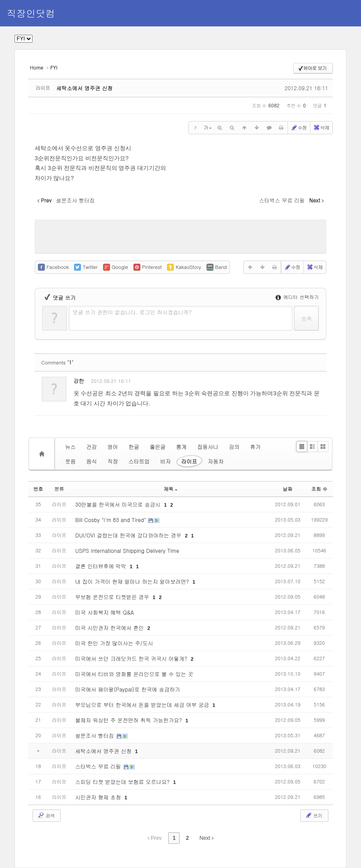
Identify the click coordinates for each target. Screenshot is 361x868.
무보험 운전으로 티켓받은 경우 (113, 597)
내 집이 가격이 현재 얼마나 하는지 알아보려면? (133, 581)
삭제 (321, 128)
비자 (166, 461)
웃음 (70, 461)
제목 (171, 489)
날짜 (287, 489)
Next (206, 838)
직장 (113, 461)
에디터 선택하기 (297, 297)
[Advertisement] (180, 235)
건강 (92, 447)
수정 (298, 128)
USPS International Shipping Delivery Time (127, 550)
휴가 (255, 447)
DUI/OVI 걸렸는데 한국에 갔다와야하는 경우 (129, 535)
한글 (134, 447)
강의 (234, 447)
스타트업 (139, 461)
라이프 (189, 461)
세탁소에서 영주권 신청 (85, 88)
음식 (92, 461)
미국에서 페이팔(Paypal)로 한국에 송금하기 (128, 689)
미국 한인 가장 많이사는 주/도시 (114, 643)
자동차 (216, 461)
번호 (38, 489)
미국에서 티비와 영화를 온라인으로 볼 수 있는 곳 (134, 674)
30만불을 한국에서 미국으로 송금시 (119, 504)
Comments (57, 362)
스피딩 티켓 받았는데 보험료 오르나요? (123, 782)
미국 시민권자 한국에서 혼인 (111, 627)
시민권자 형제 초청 (99, 797)
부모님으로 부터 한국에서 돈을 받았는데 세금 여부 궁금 (143, 704)
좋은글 (158, 447)
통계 (181, 447)
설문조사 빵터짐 (96, 735)
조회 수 (319, 489)
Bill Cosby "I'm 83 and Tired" (112, 520)
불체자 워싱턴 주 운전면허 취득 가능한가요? (129, 720)
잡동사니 (208, 447)
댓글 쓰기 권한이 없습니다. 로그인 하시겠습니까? (132, 312)
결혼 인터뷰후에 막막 (102, 566)
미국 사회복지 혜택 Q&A (105, 612)
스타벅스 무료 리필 (99, 766)
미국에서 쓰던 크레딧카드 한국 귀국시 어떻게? (132, 658)
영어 (113, 447)
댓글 (313, 383)
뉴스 (70, 447)
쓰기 (314, 815)
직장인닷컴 (31, 13)
